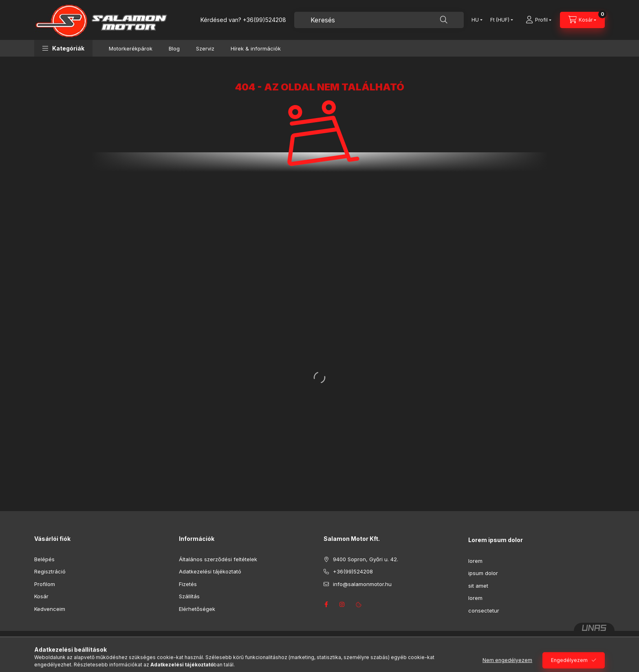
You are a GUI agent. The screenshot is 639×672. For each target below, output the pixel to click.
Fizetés (188, 584)
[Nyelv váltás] (475, 20)
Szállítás (189, 596)
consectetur (484, 611)
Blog (174, 48)
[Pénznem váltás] (500, 20)
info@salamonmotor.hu (362, 584)
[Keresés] (444, 20)
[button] (63, 48)
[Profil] (539, 20)
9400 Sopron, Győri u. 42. (366, 559)
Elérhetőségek (197, 609)
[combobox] (379, 20)
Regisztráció (50, 571)
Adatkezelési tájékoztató (210, 571)
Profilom (45, 584)
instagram (342, 604)
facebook (326, 604)
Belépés (44, 559)
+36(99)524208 (264, 20)
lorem (475, 561)
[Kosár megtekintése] (582, 20)
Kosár (41, 596)
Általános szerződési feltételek (218, 559)
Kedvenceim (50, 609)
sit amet (478, 586)
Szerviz (205, 48)
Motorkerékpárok (131, 48)
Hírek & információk (256, 48)
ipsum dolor (483, 573)
